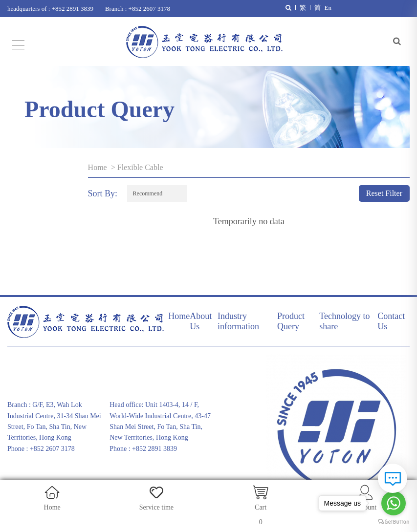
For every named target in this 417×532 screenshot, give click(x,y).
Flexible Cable (140, 167)
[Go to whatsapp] (394, 503)
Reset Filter (384, 193)
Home (98, 167)
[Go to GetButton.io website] (394, 522)
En (328, 8)
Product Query (291, 321)
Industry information (238, 321)
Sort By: (103, 193)
